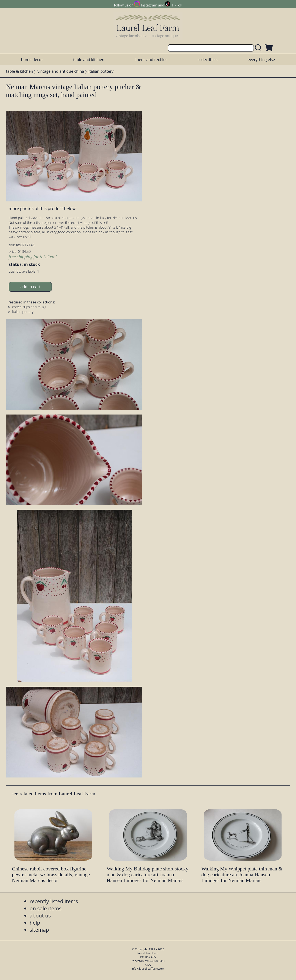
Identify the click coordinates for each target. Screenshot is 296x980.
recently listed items (54, 901)
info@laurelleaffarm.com (148, 969)
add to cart (30, 287)
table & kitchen (19, 71)
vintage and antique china (61, 71)
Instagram (149, 5)
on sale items (46, 908)
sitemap (39, 930)
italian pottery (101, 71)
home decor (32, 60)
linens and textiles (151, 60)
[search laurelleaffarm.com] (259, 48)
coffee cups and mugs (29, 307)
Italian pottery (23, 312)
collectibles (207, 60)
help (35, 923)
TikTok (177, 5)
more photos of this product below (42, 208)
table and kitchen (89, 60)
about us (40, 915)
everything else (261, 60)
